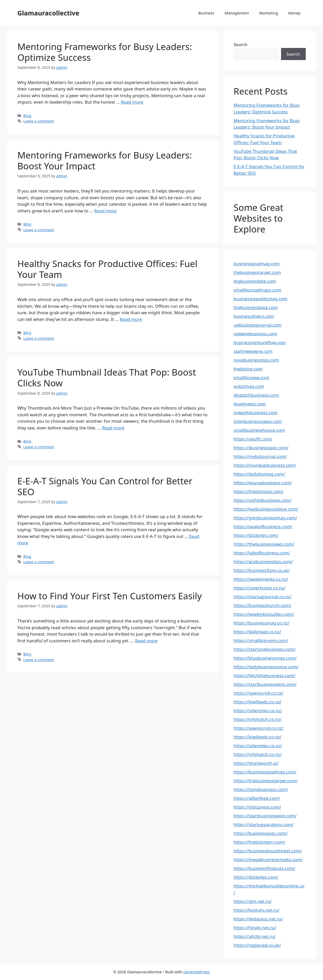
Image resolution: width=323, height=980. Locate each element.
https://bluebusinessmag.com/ (265, 658)
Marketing (268, 13)
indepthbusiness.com (256, 413)
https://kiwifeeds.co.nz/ (258, 702)
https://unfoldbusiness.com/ (263, 500)
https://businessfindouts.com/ (265, 868)
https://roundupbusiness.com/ (265, 465)
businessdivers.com (254, 316)
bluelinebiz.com (250, 404)
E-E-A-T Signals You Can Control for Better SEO (105, 486)
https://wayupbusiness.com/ (263, 483)
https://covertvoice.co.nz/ (260, 588)
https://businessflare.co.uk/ (262, 570)
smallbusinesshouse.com (259, 430)
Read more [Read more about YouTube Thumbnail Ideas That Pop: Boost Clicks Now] (113, 428)
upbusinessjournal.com (258, 325)
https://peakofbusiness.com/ (263, 526)
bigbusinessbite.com (255, 281)
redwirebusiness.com (256, 334)
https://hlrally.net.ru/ (255, 928)
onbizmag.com (249, 386)
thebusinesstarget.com (257, 272)
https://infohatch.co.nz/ (258, 719)
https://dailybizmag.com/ (259, 474)
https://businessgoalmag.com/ (265, 772)
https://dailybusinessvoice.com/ (266, 667)
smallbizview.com (252, 377)
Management (237, 13)
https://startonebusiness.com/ (265, 649)
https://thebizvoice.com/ (259, 491)
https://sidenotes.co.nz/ (258, 711)
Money (294, 13)
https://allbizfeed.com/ (257, 798)
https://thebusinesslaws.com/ (264, 544)
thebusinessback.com (256, 307)
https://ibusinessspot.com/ (261, 448)
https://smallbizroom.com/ (261, 640)
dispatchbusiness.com (256, 395)
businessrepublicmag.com (261, 299)
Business (206, 13)
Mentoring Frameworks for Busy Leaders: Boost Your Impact (105, 160)
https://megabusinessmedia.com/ (268, 859)
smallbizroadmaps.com (257, 290)
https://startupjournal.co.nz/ (263, 597)
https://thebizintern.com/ (260, 842)
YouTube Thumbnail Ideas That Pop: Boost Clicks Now (107, 377)
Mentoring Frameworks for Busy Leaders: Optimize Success (105, 52)
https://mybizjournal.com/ (260, 456)
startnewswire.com (253, 351)
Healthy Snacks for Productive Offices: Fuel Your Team (107, 269)
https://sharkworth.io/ (256, 763)
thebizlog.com (248, 369)
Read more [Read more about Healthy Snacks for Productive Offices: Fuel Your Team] (131, 319)
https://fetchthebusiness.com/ (265, 675)
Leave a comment (39, 121)
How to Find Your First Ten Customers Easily (110, 596)
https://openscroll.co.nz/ (259, 693)
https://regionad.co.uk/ (257, 945)
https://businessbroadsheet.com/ (268, 851)
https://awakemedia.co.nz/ (261, 579)
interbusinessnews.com (258, 421)
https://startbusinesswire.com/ (265, 684)
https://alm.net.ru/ (253, 901)
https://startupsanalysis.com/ (264, 824)
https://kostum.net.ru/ (257, 910)
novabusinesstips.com (256, 360)
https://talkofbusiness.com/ (262, 553)
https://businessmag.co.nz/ (262, 623)
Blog (27, 116)
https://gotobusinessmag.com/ (265, 518)
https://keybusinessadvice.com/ (266, 509)
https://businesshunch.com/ (263, 605)
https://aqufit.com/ (253, 439)
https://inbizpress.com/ (257, 807)
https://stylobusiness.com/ (261, 789)
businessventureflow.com (260, 342)
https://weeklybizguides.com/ (264, 614)
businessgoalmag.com (257, 264)
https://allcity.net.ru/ (255, 936)
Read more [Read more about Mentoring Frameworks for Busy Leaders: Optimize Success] (132, 102)
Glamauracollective (49, 13)
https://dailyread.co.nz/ (257, 632)
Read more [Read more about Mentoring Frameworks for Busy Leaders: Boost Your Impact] (105, 211)
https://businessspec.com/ (261, 833)
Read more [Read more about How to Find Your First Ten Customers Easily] (146, 641)
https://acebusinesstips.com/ (263, 562)
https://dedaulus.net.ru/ (258, 919)
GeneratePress (197, 972)
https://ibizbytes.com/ (256, 535)
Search (241, 44)
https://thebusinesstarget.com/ (266, 781)
